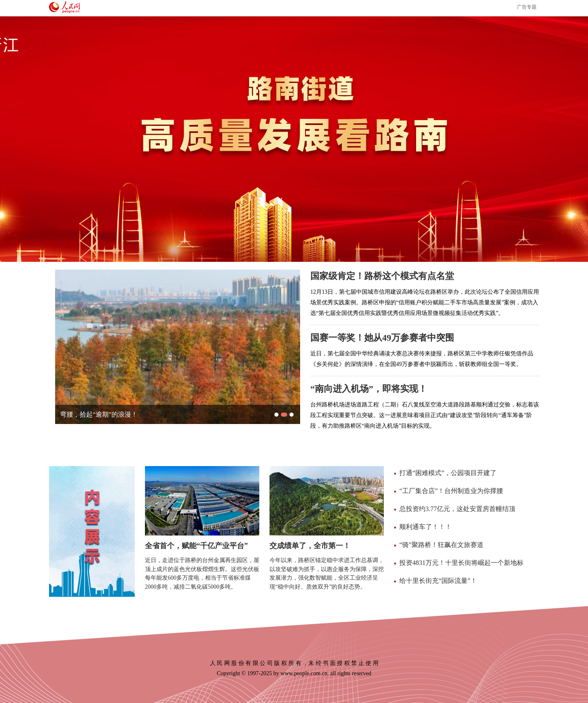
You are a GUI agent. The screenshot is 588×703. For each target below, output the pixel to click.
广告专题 (527, 7)
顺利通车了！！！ (425, 527)
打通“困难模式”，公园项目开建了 (448, 473)
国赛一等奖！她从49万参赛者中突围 (382, 338)
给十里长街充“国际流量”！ (438, 581)
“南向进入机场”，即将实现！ (369, 389)
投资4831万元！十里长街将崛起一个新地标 (461, 563)
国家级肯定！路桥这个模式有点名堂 (382, 276)
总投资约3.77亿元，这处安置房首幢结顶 (457, 509)
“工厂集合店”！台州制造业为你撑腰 (451, 491)
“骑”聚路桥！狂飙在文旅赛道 (441, 545)
